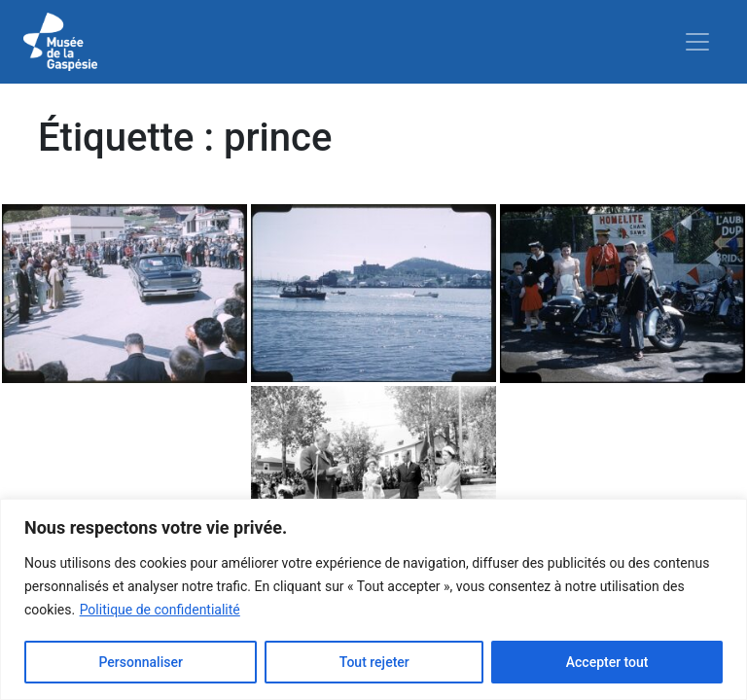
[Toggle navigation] (697, 42)
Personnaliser (140, 662)
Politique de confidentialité (160, 610)
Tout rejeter (374, 662)
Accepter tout (607, 662)
